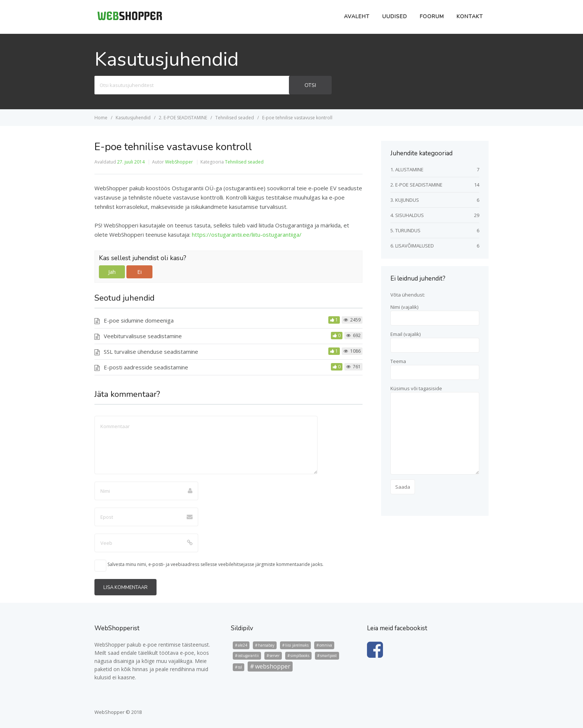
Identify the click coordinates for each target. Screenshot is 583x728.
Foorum (432, 17)
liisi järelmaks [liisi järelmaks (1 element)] (297, 645)
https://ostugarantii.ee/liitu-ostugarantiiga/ (247, 234)
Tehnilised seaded (244, 162)
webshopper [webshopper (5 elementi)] (273, 666)
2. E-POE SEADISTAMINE (416, 185)
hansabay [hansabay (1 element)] (266, 645)
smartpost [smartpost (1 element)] (328, 656)
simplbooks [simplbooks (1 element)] (300, 656)
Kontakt (470, 17)
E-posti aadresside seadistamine (146, 367)
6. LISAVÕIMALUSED (412, 246)
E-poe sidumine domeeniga (139, 320)
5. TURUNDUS (405, 230)
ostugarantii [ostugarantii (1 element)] (248, 656)
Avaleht (357, 17)
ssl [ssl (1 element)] (240, 667)
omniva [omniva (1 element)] (326, 645)
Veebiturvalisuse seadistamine (143, 336)
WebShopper (179, 162)
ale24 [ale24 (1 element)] (243, 645)
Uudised (395, 17)
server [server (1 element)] (275, 656)
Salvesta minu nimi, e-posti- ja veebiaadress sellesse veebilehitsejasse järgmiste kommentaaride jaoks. (215, 564)
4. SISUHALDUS (407, 215)
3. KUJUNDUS (405, 200)
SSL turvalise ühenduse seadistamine (151, 352)
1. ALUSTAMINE (407, 169)
